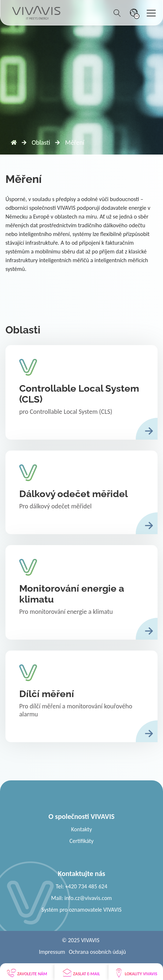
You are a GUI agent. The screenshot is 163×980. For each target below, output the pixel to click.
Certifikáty (81, 841)
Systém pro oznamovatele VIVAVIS (81, 910)
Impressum (52, 952)
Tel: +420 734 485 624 (81, 886)
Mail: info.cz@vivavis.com (81, 898)
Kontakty (81, 829)
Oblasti (41, 143)
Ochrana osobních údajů (97, 952)
